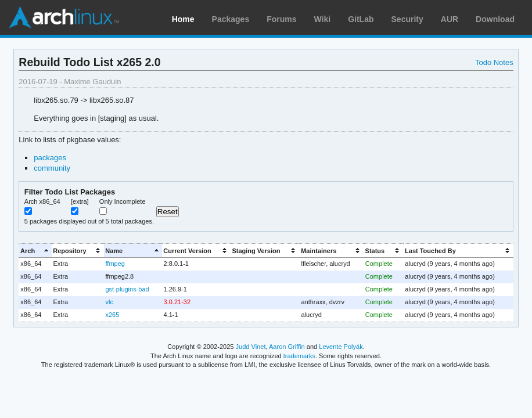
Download (495, 19)
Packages (231, 19)
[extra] (80, 201)
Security (407, 19)
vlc (109, 302)
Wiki (323, 19)
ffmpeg (115, 264)
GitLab (361, 19)
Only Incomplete (123, 201)
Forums (281, 19)
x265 (113, 315)
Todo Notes (494, 62)
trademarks (299, 356)
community (52, 168)
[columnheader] (35, 251)
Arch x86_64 (42, 201)
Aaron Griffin (287, 347)
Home (183, 19)
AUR (450, 19)
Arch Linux (64, 17)
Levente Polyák (341, 347)
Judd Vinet (251, 347)
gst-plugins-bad (127, 289)
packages (50, 158)
